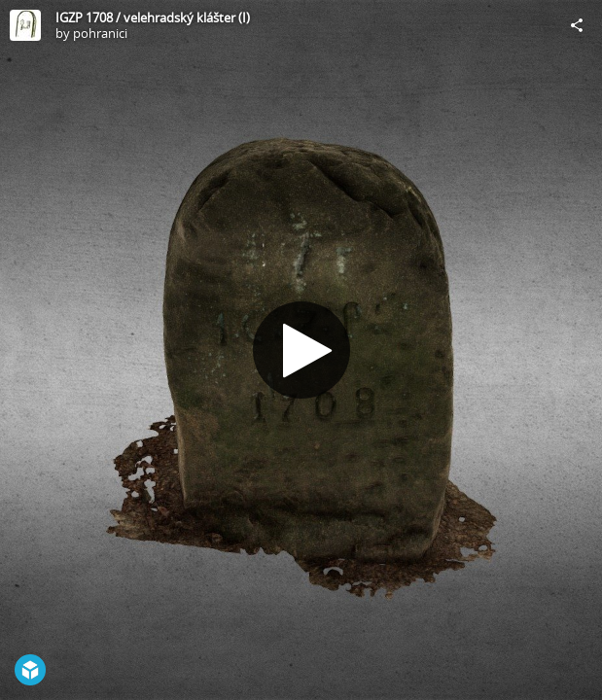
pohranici (100, 33)
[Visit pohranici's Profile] (25, 25)
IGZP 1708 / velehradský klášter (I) (153, 17)
